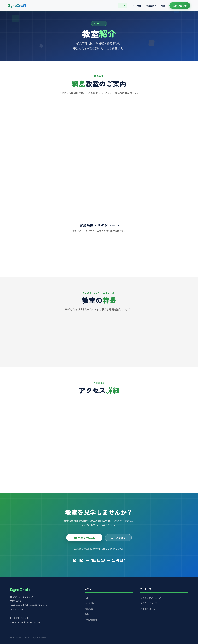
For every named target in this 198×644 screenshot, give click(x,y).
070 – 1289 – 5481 (99, 560)
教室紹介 (151, 6)
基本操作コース (148, 609)
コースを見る (118, 538)
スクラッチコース (149, 603)
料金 (163, 6)
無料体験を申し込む (84, 538)
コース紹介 (136, 6)
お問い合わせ (180, 6)
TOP (123, 6)
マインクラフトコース (151, 598)
